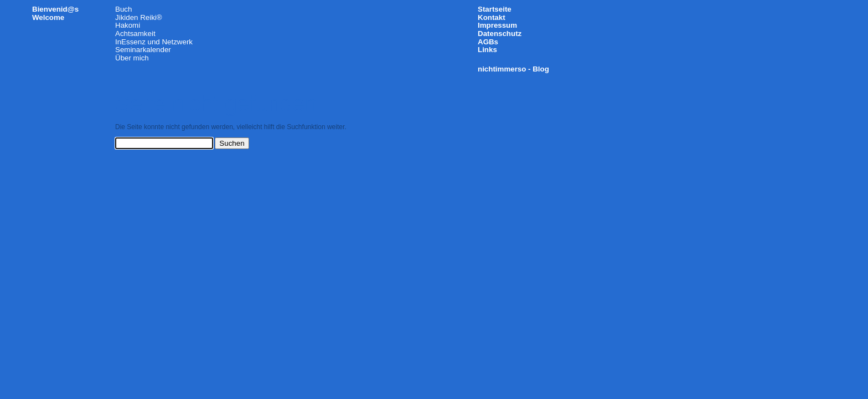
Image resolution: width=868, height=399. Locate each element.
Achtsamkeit (135, 34)
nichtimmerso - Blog (513, 69)
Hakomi (128, 25)
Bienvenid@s (55, 9)
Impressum (497, 25)
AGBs (488, 42)
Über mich (132, 58)
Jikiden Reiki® (139, 17)
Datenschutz (500, 34)
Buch (123, 9)
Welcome (48, 17)
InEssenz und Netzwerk (154, 42)
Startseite (495, 9)
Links (487, 50)
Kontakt (492, 17)
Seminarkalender (143, 50)
